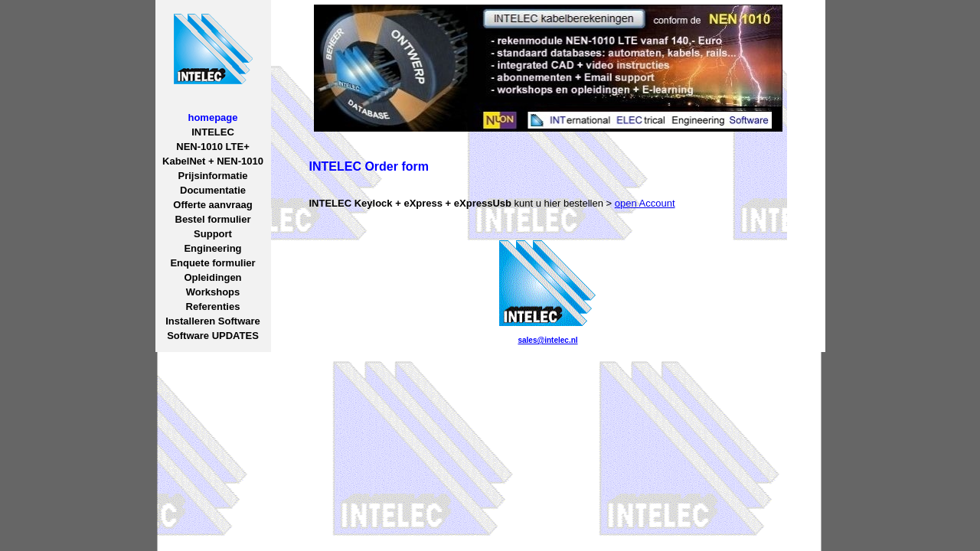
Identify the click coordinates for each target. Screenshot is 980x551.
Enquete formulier (212, 263)
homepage (212, 117)
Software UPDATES (213, 336)
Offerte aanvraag (212, 205)
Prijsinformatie (212, 176)
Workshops (213, 292)
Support (213, 234)
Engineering (212, 248)
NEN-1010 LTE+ (213, 147)
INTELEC (213, 132)
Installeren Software (213, 321)
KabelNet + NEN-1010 (213, 161)
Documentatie (213, 190)
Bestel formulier (213, 219)
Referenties (213, 306)
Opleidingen (212, 277)
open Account (645, 203)
